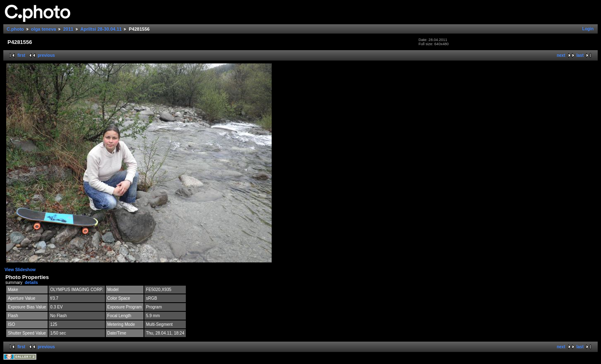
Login (588, 29)
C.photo (15, 29)
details (32, 283)
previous (46, 55)
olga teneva (44, 29)
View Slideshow (20, 270)
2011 (68, 29)
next (561, 55)
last (580, 55)
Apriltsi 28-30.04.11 (101, 29)
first (21, 55)
